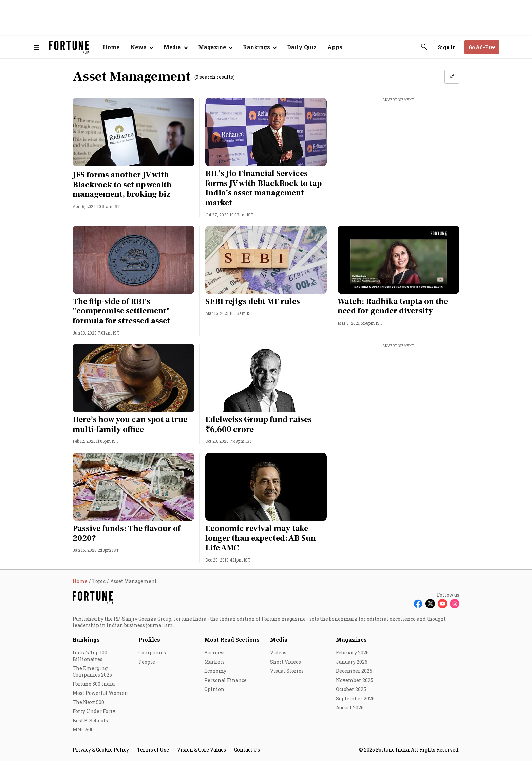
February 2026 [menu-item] (352, 653)
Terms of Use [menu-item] (153, 750)
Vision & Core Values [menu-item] (202, 750)
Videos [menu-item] (278, 653)
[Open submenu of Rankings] (260, 47)
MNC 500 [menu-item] (83, 730)
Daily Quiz (302, 47)
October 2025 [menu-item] (351, 689)
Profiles (149, 639)
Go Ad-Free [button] (482, 47)
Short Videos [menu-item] (286, 662)
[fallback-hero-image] (134, 132)
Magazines (351, 639)
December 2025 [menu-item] (354, 671)
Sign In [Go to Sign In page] (447, 47)
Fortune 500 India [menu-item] (94, 684)
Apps (335, 47)
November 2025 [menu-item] (355, 680)
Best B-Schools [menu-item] (90, 720)
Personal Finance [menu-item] (225, 680)
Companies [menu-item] (152, 653)
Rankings (86, 639)
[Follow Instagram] (455, 604)
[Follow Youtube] (442, 604)
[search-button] (424, 47)
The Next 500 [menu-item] (88, 702)
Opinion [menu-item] (214, 689)
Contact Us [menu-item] (247, 750)
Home (111, 47)
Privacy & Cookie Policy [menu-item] (101, 750)
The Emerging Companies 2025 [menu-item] (92, 671)
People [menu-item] (147, 662)
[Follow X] (430, 604)
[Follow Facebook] (418, 604)
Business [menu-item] (215, 653)
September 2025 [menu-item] (355, 698)
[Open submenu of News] (141, 47)
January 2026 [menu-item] (352, 662)
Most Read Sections (232, 639)
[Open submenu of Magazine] (215, 47)
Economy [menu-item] (215, 671)
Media (279, 639)
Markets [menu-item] (214, 662)
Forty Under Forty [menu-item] (94, 711)
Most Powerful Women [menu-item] (100, 693)
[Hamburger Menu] (37, 47)
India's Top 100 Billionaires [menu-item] (90, 656)
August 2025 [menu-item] (350, 708)
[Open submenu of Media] (175, 47)
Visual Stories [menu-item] (287, 671)
